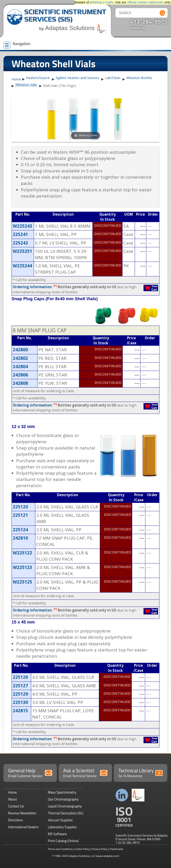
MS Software (57, 834)
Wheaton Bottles (139, 78)
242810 (20, 538)
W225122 (22, 553)
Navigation (17, 45)
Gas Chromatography (63, 799)
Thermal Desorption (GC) (66, 813)
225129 (20, 694)
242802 (20, 358)
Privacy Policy (100, 849)
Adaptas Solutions (76, 28)
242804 (20, 367)
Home (16, 79)
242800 (20, 350)
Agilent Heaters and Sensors (77, 78)
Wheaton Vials (26, 84)
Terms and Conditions (60, 849)
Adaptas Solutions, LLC (82, 856)
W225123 (22, 567)
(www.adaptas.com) (107, 856)
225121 (20, 515)
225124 (20, 530)
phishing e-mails (102, 2)
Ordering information (32, 287)
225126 (20, 677)
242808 (20, 383)
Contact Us (16, 806)
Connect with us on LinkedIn (122, 795)
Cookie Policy (82, 849)
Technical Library (140, 773)
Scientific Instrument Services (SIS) (65, 15)
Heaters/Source (38, 78)
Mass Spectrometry (62, 792)
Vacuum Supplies (60, 820)
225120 (20, 507)
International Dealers (23, 827)
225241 (20, 234)
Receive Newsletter (22, 813)
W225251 (22, 251)
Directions (15, 820)
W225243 (22, 226)
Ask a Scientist (85, 773)
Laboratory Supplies (62, 827)
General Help (30, 773)
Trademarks (116, 849)
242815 (20, 711)
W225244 (22, 266)
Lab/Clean (113, 78)
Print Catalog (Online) (63, 841)
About (12, 799)
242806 (20, 375)
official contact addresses (145, 2)
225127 (20, 686)
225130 (20, 702)
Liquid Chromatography (65, 806)
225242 (20, 243)
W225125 (22, 582)
